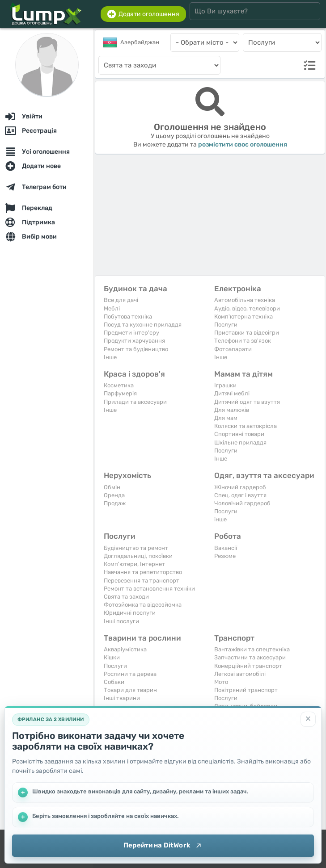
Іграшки (225, 385)
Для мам (226, 418)
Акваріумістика (125, 649)
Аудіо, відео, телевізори (247, 308)
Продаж (115, 503)
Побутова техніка (128, 317)
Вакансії (226, 548)
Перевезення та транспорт (142, 581)
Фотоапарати (233, 349)
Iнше (110, 357)
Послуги (226, 325)
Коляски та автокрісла (246, 426)
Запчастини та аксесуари (250, 657)
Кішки (112, 657)
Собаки (114, 682)
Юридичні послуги (130, 613)
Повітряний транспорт (246, 690)
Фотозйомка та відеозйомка (143, 605)
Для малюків (232, 410)
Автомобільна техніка (245, 300)
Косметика (119, 385)
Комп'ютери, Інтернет (134, 564)
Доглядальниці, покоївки (138, 556)
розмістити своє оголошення (243, 145)
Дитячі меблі (232, 393)
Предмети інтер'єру (131, 333)
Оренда (114, 495)
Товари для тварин (130, 690)
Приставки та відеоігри (247, 333)
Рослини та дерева (130, 674)
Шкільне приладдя (240, 442)
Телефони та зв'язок (243, 341)
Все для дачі (121, 300)
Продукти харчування (134, 341)
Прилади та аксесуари (135, 402)
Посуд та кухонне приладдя (143, 325)
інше (220, 519)
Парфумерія (120, 393)
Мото (221, 682)
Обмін (112, 487)
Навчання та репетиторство (143, 572)
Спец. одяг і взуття (240, 495)
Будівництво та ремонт (136, 548)
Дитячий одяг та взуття (247, 402)
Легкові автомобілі (240, 674)
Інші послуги (121, 621)
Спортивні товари (239, 434)
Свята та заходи (126, 597)
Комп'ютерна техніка (243, 317)
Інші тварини (122, 698)
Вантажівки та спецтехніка (252, 649)
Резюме (225, 556)
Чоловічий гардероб (242, 503)
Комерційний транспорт (248, 666)
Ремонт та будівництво (136, 349)
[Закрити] (308, 719)
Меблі (112, 308)
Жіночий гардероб (240, 487)
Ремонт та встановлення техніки (149, 589)
